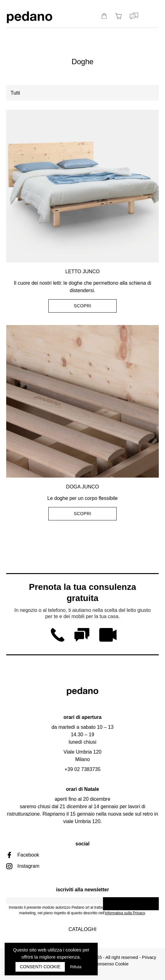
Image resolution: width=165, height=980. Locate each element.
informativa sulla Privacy (125, 913)
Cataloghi (82, 929)
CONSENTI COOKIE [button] (40, 967)
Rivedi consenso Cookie (105, 964)
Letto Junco (83, 272)
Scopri (82, 306)
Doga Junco (82, 487)
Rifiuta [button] (76, 967)
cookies (73, 950)
